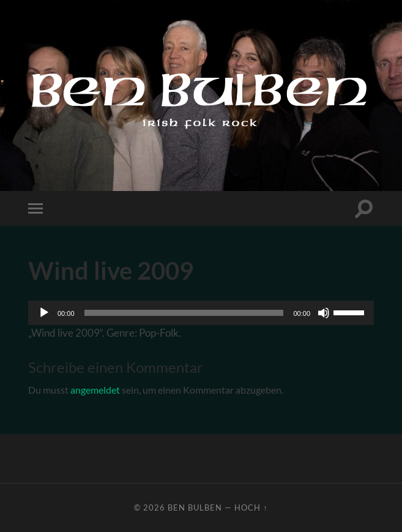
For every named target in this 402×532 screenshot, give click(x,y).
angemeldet (95, 390)
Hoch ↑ (251, 508)
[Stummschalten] (324, 313)
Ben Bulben (195, 508)
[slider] (184, 313)
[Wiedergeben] (44, 313)
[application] (201, 313)
